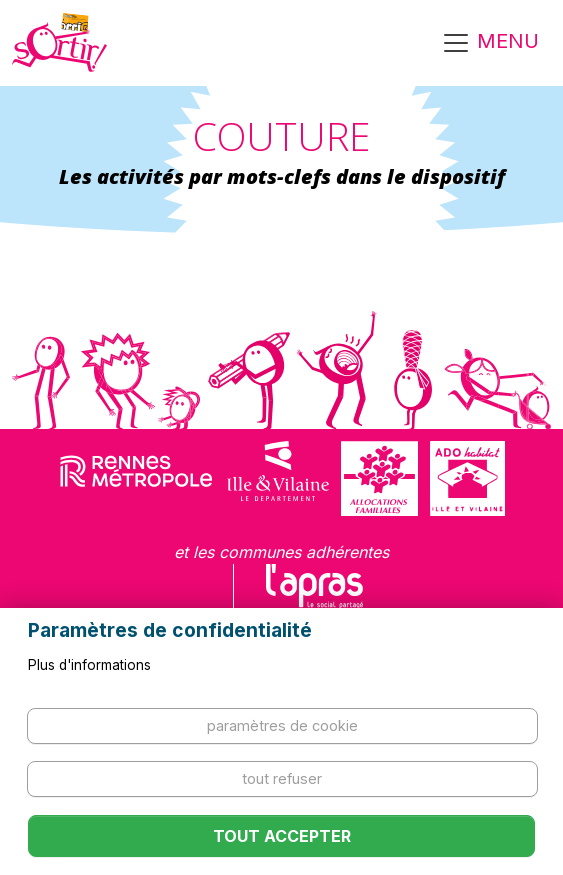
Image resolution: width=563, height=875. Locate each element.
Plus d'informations (89, 665)
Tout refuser (282, 778)
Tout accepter (282, 836)
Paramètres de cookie (282, 725)
